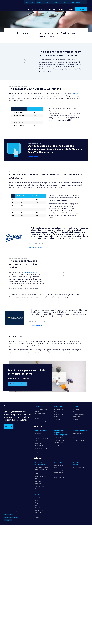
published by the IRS (31, 272)
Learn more (33, 157)
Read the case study (36, 248)
